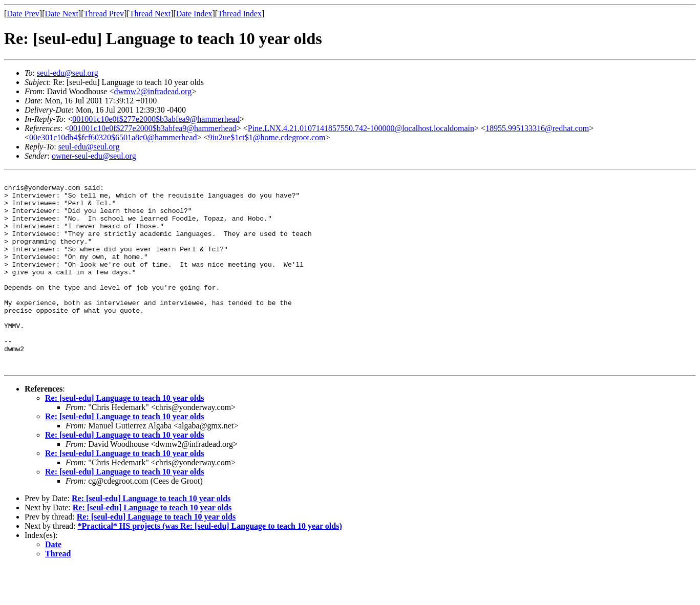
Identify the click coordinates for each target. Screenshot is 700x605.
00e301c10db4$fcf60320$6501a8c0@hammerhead (113, 137)
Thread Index (240, 14)
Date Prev (23, 14)
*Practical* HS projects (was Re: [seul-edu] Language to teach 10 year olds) (210, 564)
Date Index (194, 14)
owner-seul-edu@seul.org (94, 156)
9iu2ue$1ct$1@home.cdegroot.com (267, 137)
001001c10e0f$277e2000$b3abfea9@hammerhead (156, 119)
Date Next (62, 14)
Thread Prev (104, 14)
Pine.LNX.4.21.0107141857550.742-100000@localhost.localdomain (361, 128)
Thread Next (150, 14)
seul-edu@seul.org (68, 73)
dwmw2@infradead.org (153, 91)
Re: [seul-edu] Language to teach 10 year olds (124, 436)
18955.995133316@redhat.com (537, 128)
